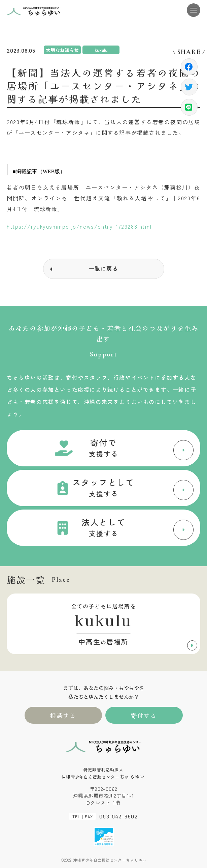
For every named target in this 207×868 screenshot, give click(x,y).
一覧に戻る (104, 268)
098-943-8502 (118, 816)
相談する (63, 715)
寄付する (144, 715)
